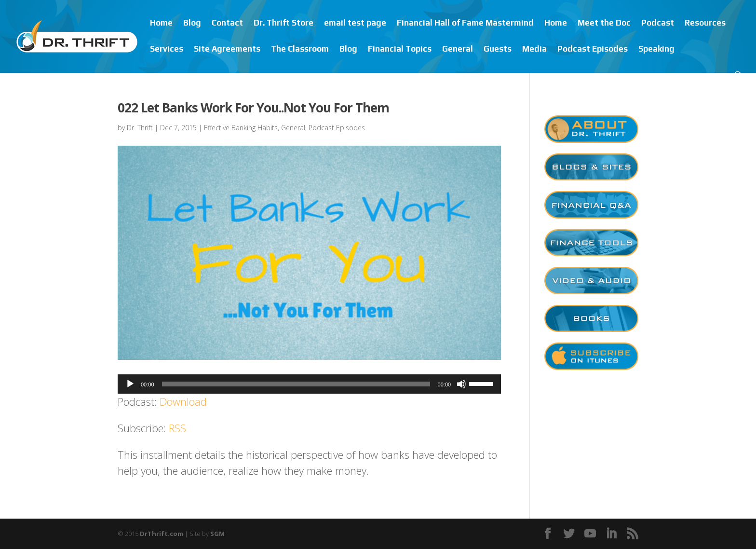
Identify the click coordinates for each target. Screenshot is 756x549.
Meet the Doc (604, 23)
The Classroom (300, 49)
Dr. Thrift (140, 128)
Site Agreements (227, 49)
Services (167, 49)
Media (534, 49)
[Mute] (461, 384)
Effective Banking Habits (241, 128)
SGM (217, 534)
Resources (705, 23)
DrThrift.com (162, 534)
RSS (177, 428)
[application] (309, 384)
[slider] (296, 384)
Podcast (658, 23)
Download (183, 401)
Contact (227, 23)
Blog (192, 23)
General (458, 49)
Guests (498, 49)
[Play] (130, 384)
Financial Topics (400, 49)
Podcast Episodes (593, 49)
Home (161, 23)
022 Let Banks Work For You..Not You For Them (253, 108)
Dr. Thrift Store (283, 23)
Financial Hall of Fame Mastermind (465, 23)
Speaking (656, 49)
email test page (355, 23)
